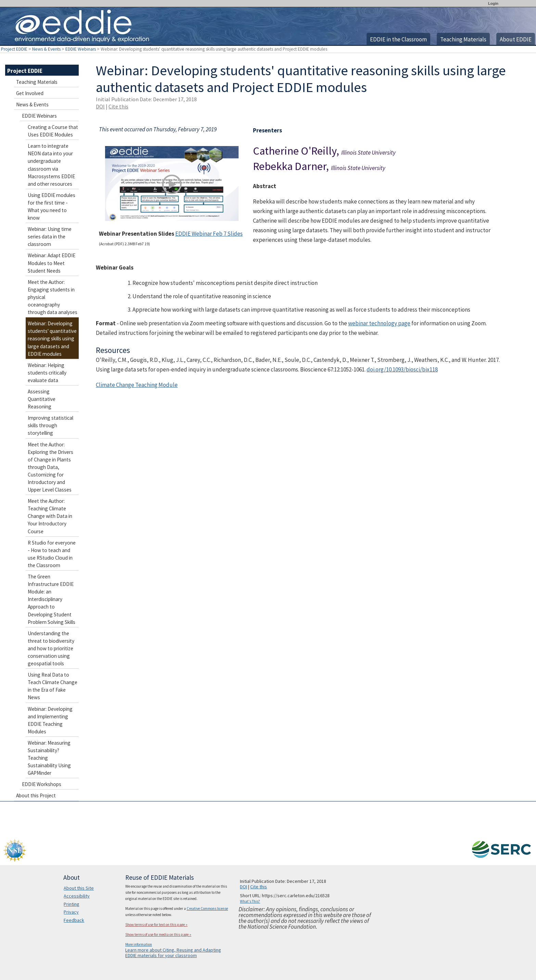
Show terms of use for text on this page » (156, 925)
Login (493, 3)
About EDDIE (516, 39)
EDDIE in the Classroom (398, 39)
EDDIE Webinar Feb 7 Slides (209, 234)
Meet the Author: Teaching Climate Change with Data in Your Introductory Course (50, 516)
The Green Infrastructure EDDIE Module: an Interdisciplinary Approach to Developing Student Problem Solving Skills (52, 599)
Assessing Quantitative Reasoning (42, 399)
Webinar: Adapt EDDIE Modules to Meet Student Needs (52, 263)
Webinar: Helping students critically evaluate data (47, 373)
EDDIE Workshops (42, 784)
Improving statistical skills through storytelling (50, 425)
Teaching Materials (463, 39)
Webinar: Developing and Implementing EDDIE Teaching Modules (50, 720)
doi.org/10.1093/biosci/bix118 (402, 369)
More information (139, 944)
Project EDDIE (14, 49)
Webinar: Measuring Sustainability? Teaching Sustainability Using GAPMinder (49, 758)
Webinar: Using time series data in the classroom (50, 237)
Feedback (74, 920)
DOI (100, 106)
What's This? (250, 901)
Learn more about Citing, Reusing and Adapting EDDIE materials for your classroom (173, 953)
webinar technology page (379, 323)
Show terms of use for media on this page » (158, 935)
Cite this (118, 106)
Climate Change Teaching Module (137, 385)
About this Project (36, 795)
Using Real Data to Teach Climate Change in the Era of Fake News (53, 686)
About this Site (79, 888)
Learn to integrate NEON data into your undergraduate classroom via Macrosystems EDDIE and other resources (51, 165)
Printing (72, 904)
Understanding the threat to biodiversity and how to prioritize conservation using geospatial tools (51, 648)
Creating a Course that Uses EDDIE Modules (53, 131)
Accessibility (77, 896)
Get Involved (30, 93)
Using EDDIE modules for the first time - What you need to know (52, 206)
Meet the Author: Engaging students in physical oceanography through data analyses (53, 297)
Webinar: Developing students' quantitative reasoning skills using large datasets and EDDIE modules (52, 338)
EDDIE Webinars (81, 49)
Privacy (71, 912)
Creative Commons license (207, 909)
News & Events (46, 49)
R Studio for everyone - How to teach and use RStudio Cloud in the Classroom (52, 554)
